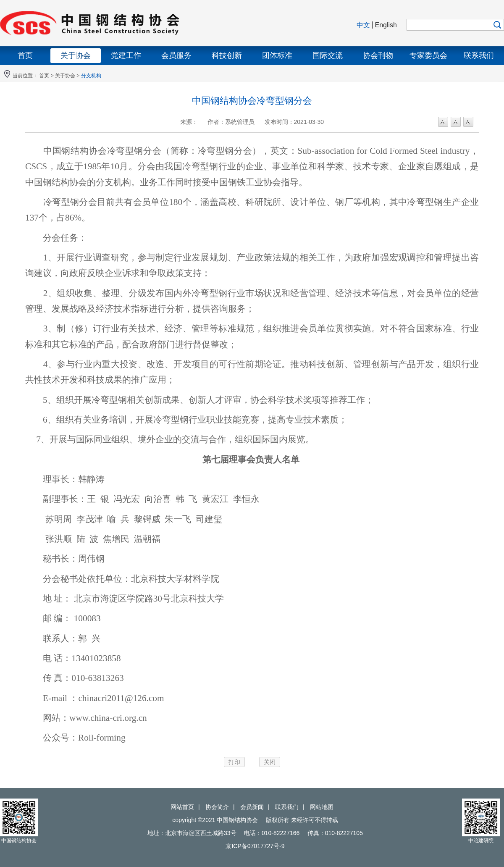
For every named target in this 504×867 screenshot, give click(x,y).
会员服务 (176, 55)
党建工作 (126, 55)
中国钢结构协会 (126, 23)
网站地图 (322, 807)
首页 (25, 55)
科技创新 (227, 55)
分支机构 (91, 76)
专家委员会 (428, 55)
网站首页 (182, 807)
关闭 (270, 762)
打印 (234, 762)
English (386, 25)
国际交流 (328, 55)
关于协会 (76, 55)
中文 (363, 25)
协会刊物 (378, 55)
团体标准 (277, 55)
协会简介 (217, 807)
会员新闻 (252, 807)
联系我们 (479, 55)
